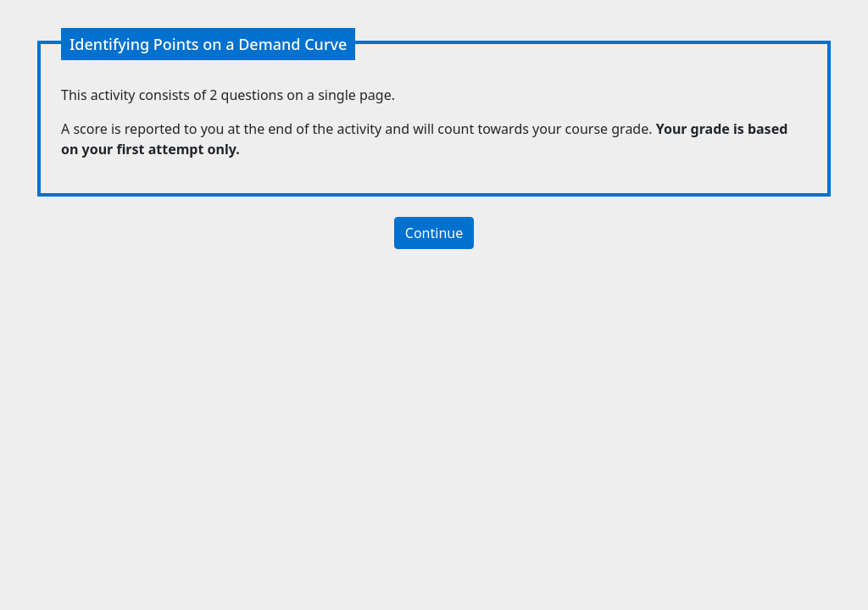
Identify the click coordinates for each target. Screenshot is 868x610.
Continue (434, 233)
